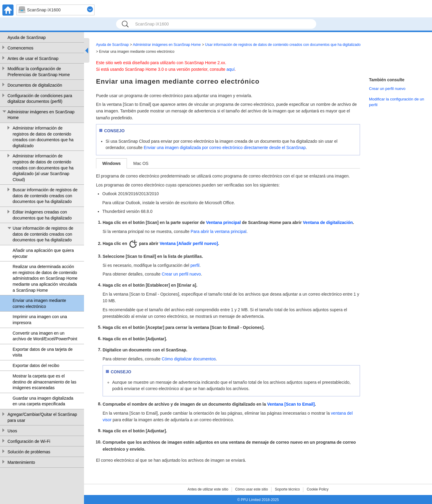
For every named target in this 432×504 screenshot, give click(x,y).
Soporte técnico (287, 489)
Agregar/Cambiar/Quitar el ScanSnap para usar (42, 417)
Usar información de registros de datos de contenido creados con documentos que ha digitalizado (43, 234)
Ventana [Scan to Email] (291, 404)
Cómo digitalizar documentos (189, 359)
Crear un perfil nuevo (181, 274)
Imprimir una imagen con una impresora (40, 320)
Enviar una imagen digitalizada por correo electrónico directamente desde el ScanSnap (225, 148)
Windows (111, 163)
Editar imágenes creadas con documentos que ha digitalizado (42, 215)
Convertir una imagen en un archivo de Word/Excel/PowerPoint (45, 336)
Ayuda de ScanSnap (27, 37)
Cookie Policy (318, 489)
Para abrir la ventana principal (218, 231)
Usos (12, 431)
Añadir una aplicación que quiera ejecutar (43, 253)
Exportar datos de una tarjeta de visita (43, 352)
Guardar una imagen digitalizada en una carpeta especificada (43, 401)
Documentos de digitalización (35, 85)
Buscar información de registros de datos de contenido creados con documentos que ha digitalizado (45, 196)
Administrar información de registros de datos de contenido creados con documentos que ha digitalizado (43, 137)
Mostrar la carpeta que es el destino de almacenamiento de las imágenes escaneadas (44, 382)
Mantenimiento (21, 462)
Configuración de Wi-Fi (29, 441)
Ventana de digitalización (328, 222)
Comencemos (20, 48)
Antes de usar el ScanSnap (33, 58)
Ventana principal (223, 222)
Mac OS (141, 163)
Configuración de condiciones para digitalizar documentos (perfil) (40, 99)
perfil (195, 265)
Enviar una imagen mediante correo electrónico (39, 303)
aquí (231, 69)
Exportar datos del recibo (36, 365)
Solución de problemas (29, 452)
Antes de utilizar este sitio (208, 489)
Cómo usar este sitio (252, 489)
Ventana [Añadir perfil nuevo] (189, 243)
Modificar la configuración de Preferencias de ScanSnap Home (39, 72)
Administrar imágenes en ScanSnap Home (41, 115)
